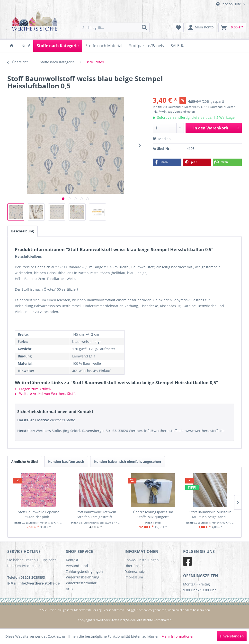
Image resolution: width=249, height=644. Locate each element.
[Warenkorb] (232, 27)
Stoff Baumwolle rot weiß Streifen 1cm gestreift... (96, 514)
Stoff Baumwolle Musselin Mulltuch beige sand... (210, 514)
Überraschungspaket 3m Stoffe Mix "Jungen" (153, 514)
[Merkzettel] (178, 27)
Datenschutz (135, 572)
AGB (69, 589)
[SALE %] (177, 46)
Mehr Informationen (178, 636)
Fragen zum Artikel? (33, 389)
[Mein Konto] (201, 27)
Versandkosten (114, 610)
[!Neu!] (25, 46)
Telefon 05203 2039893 (26, 577)
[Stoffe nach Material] (104, 46)
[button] (167, 162)
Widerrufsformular (81, 583)
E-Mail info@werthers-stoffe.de (33, 583)
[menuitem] (115, 27)
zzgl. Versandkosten (181, 112)
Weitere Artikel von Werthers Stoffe (46, 394)
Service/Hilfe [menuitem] (229, 4)
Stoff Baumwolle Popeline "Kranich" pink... (39, 514)
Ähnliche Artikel (25, 462)
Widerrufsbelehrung (83, 577)
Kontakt (72, 560)
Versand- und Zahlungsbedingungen (84, 569)
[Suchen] (144, 27)
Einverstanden (232, 636)
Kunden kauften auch (66, 462)
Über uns (132, 566)
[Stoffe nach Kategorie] (58, 46)
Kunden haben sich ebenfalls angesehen (128, 462)
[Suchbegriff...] (115, 27)
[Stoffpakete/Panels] (147, 46)
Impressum (134, 577)
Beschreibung (22, 231)
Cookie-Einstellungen (142, 560)
